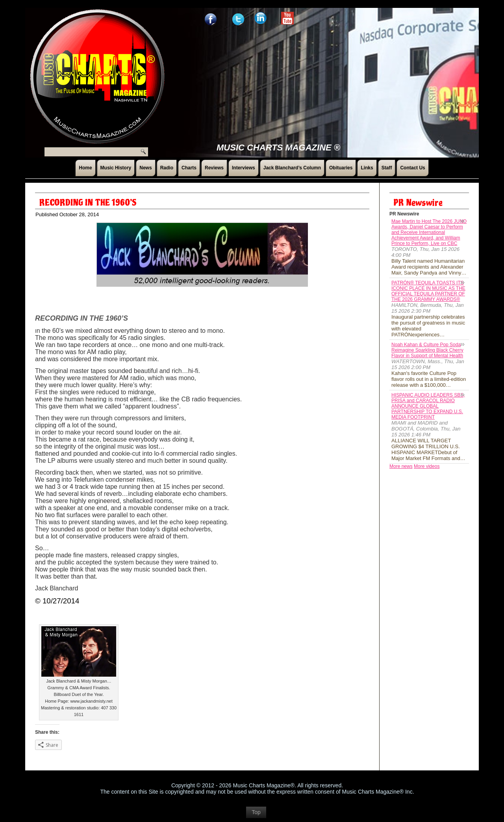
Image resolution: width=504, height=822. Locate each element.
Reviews (214, 168)
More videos (427, 466)
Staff (387, 168)
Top (256, 812)
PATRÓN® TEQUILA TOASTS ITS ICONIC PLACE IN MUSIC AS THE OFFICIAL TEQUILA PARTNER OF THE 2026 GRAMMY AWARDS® (428, 291)
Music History (116, 168)
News (145, 168)
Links (367, 168)
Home (85, 168)
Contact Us (412, 168)
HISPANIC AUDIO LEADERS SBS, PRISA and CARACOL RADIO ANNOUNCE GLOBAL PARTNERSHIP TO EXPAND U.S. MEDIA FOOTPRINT (428, 406)
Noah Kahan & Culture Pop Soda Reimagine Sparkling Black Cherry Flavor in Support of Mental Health (427, 350)
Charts (189, 168)
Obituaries (341, 168)
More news (401, 466)
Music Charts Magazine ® (278, 148)
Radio (167, 168)
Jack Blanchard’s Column (292, 168)
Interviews (244, 168)
